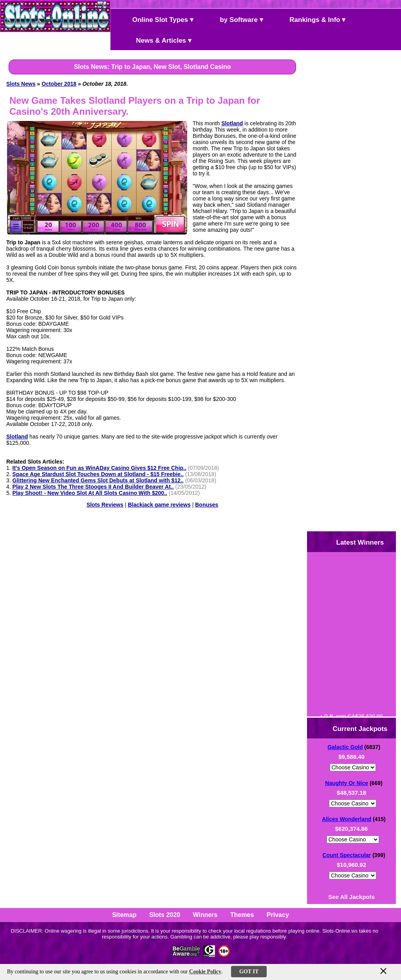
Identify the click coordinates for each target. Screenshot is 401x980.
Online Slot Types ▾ (156, 19)
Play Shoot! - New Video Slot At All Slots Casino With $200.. (90, 493)
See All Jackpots (351, 897)
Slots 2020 (165, 915)
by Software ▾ (235, 19)
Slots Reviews (105, 505)
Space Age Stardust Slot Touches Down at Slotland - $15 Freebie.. (98, 474)
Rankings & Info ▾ (311, 19)
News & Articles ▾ (153, 40)
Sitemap (124, 915)
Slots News (21, 84)
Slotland (232, 123)
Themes (242, 915)
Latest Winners (353, 542)
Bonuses (207, 505)
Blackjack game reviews (159, 505)
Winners (205, 915)
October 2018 (59, 84)
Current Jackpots (354, 728)
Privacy (278, 915)
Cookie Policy (205, 972)
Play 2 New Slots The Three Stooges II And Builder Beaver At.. (93, 487)
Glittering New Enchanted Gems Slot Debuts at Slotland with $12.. (98, 480)
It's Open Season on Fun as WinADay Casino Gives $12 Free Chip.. (99, 468)
